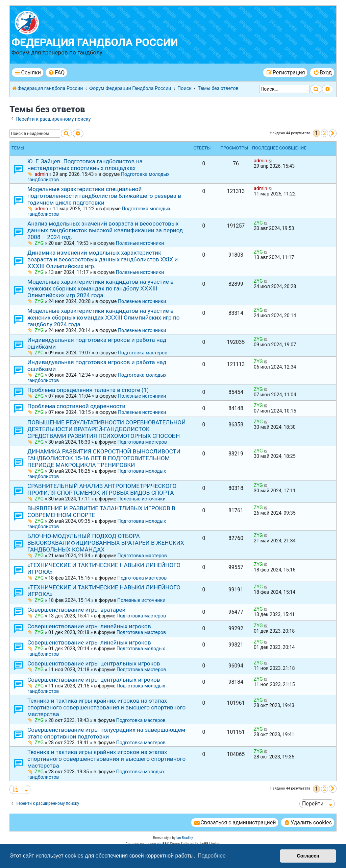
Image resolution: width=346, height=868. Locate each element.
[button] (333, 133)
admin (42, 174)
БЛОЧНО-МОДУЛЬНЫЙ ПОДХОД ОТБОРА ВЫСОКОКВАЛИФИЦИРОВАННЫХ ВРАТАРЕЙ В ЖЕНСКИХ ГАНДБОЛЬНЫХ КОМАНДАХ (106, 543)
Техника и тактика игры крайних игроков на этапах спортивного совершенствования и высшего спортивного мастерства (106, 707)
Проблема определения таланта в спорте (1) (88, 390)
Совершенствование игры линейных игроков (89, 626)
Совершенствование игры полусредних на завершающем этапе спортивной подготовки (106, 733)
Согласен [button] (308, 856)
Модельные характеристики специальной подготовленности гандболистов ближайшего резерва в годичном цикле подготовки (104, 196)
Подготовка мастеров (143, 353)
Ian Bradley (185, 838)
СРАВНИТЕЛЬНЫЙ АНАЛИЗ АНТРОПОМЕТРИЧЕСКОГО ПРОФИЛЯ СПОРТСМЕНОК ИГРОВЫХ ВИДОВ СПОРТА (102, 489)
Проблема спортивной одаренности (76, 406)
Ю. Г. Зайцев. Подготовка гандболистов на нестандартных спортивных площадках (85, 165)
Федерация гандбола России (95, 42)
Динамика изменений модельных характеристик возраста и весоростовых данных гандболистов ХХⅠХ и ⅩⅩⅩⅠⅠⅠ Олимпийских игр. (103, 259)
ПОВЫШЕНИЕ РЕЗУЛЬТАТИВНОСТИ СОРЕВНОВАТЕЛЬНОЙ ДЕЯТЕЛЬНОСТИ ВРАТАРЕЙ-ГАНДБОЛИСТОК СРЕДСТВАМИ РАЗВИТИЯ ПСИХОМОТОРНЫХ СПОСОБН (106, 429)
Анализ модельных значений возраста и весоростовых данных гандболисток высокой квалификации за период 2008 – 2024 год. (105, 230)
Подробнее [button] (212, 856)
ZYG (39, 243)
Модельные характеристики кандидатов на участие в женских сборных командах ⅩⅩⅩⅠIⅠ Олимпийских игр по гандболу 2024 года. (104, 318)
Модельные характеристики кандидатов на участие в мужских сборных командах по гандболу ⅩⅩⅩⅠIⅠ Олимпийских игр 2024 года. (101, 288)
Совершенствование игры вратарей (77, 610)
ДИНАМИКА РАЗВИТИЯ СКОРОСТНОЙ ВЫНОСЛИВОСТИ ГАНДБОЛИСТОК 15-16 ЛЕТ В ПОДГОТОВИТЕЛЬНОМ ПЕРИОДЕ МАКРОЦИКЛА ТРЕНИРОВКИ (104, 458)
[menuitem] (56, 73)
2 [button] (325, 133)
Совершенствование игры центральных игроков (94, 663)
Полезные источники (140, 243)
